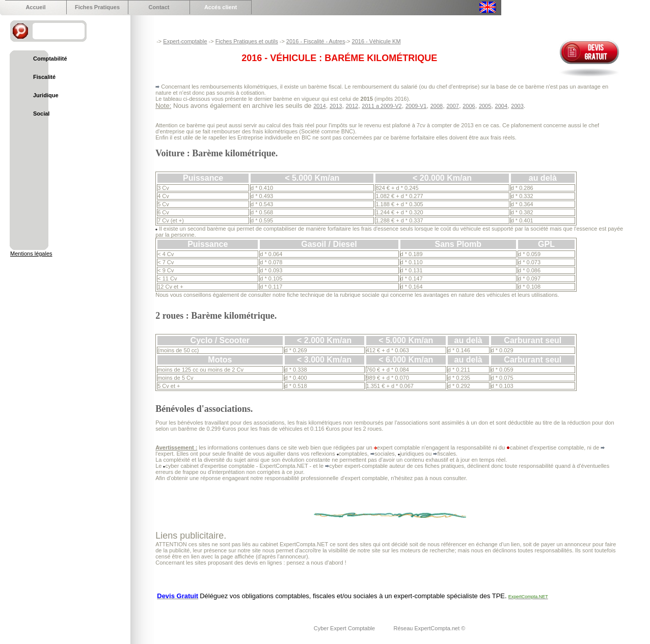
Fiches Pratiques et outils (247, 41)
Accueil (35, 7)
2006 (469, 106)
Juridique (46, 95)
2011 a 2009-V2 (382, 106)
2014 (319, 106)
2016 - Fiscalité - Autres (316, 41)
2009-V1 (416, 106)
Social (41, 114)
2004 (501, 106)
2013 (336, 106)
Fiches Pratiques (97, 7)
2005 (485, 106)
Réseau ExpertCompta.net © (430, 628)
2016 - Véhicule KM (376, 41)
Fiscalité (44, 77)
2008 (437, 106)
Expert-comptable (185, 41)
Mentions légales (31, 254)
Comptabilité (50, 59)
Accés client (221, 7)
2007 (452, 106)
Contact (159, 7)
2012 (352, 106)
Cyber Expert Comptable (345, 628)
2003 (517, 106)
